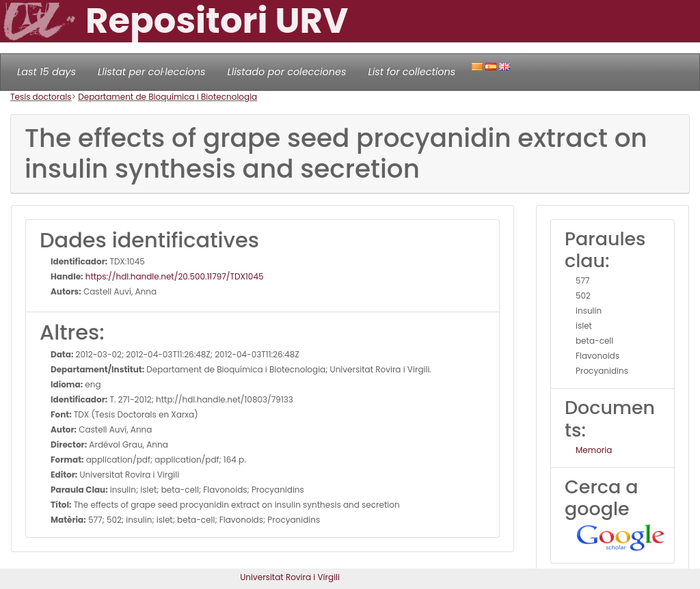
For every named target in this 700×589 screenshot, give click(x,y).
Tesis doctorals (41, 97)
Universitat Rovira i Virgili (290, 577)
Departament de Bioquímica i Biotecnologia (167, 97)
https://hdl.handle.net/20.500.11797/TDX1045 (174, 276)
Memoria (594, 450)
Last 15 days (46, 72)
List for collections (412, 72)
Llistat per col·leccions (152, 72)
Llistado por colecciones (287, 72)
